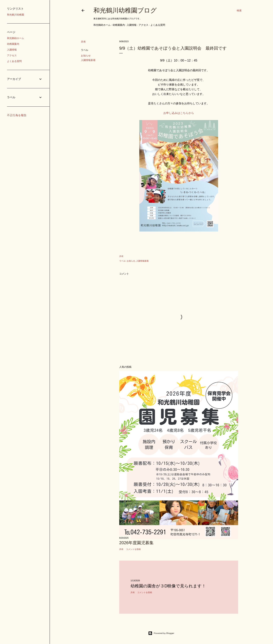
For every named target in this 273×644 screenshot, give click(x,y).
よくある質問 (158, 25)
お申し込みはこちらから (179, 113)
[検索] (239, 10)
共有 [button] (83, 42)
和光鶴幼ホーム (102, 25)
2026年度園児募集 (136, 543)
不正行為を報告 (17, 115)
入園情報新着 (88, 60)
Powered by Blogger (161, 633)
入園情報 (132, 25)
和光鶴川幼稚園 (16, 15)
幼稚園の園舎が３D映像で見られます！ (168, 586)
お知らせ (86, 56)
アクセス (143, 25)
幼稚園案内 (119, 25)
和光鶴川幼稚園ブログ (125, 10)
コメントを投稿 (133, 549)
